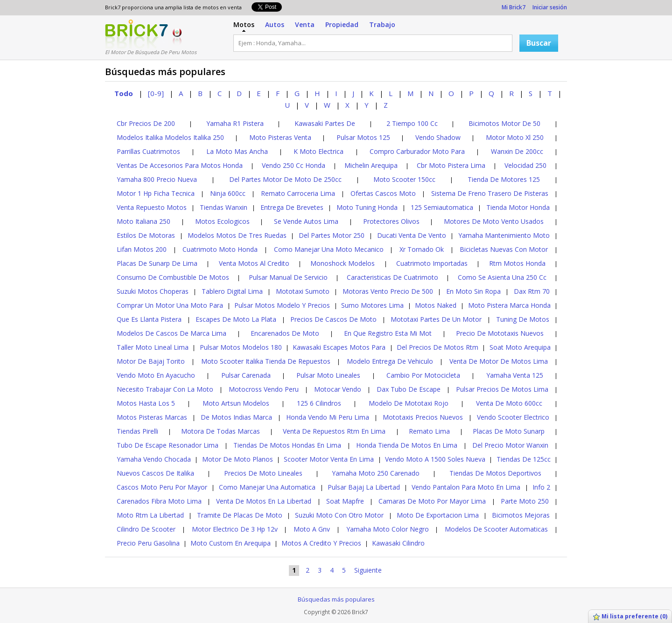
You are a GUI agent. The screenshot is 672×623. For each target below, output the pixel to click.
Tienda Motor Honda (518, 207)
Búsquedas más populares (336, 599)
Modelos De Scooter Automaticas (496, 529)
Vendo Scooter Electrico (513, 417)
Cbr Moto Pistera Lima (451, 165)
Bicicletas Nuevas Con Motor (504, 249)
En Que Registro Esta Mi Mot (388, 333)
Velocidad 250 (525, 165)
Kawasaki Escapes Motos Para (339, 347)
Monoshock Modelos (343, 263)
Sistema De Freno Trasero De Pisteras (490, 193)
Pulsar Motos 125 (363, 137)
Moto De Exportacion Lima (438, 515)
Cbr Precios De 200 (146, 123)
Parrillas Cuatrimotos (148, 151)
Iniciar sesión (550, 7)
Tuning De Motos (523, 319)
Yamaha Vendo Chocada (154, 459)
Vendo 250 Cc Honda (294, 165)
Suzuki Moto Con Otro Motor (339, 515)
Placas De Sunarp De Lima (157, 263)
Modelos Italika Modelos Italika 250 (170, 137)
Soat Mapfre (345, 501)
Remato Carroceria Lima (298, 193)
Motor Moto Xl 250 (515, 137)
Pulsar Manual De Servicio (288, 277)
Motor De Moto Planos (238, 459)
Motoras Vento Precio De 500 (388, 291)
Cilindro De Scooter (146, 529)
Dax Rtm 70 (532, 291)
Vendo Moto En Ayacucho (156, 375)
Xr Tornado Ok (422, 249)
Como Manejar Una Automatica (267, 487)
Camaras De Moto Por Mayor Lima (432, 501)
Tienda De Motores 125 (504, 179)
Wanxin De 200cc (517, 151)
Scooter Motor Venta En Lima (329, 459)
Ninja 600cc (228, 193)
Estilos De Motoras (146, 235)
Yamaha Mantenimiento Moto (504, 235)
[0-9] (156, 93)
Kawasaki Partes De (325, 123)
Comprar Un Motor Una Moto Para (170, 305)
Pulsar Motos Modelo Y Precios (282, 305)
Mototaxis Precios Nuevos (423, 417)
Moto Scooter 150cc (404, 179)
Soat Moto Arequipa (520, 347)
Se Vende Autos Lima (306, 221)
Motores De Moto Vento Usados (494, 221)
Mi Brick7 (514, 7)
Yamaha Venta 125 (515, 375)
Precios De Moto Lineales (263, 473)
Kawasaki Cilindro (398, 543)
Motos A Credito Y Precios (321, 543)
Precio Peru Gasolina (148, 543)
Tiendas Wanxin (224, 207)
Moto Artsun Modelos (236, 403)
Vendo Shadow (438, 137)
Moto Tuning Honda (367, 207)
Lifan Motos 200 (142, 249)
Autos (275, 24)
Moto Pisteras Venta (280, 137)
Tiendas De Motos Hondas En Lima (287, 445)
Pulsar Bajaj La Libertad (364, 487)
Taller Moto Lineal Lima (153, 347)
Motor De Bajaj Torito (151, 361)
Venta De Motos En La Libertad (264, 501)
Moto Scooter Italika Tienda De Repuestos (266, 361)
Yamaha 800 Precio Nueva (157, 179)
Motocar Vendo (338, 389)
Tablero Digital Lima (232, 291)
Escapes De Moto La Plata (236, 319)
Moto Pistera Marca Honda (509, 305)
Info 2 (541, 487)
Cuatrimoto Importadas (432, 263)
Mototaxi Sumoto (303, 291)
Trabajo (382, 24)
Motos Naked (436, 305)
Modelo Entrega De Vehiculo (390, 361)
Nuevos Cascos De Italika (155, 473)
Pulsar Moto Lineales (328, 375)
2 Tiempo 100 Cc (412, 123)
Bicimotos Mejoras (521, 515)
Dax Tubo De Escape (409, 389)
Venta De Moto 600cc (509, 403)
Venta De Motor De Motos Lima (499, 361)
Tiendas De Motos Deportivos (495, 473)
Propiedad (342, 24)
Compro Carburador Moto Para (417, 151)
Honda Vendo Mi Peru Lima (328, 417)
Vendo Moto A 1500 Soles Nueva (435, 459)
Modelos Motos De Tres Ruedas (237, 235)
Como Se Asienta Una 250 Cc (502, 277)
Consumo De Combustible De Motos (173, 277)
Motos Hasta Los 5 (146, 403)
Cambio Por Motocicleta (423, 375)
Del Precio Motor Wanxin (510, 445)
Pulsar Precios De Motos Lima (502, 389)
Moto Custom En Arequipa (231, 543)
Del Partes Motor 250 (332, 235)
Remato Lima (429, 431)
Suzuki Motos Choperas (153, 291)
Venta (305, 24)
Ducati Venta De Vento (412, 235)
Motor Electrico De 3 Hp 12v (235, 529)
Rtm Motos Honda (517, 263)
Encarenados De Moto (285, 333)
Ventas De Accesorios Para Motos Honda (180, 165)
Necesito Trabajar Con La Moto (165, 389)
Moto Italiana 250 (143, 221)
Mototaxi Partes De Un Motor (436, 319)
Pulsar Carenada (246, 375)
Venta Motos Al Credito (254, 263)
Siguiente (368, 570)
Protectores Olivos (391, 221)
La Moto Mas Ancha (237, 151)
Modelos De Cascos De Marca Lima (171, 333)
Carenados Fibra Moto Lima (159, 501)
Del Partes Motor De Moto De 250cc (285, 179)
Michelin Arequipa (371, 165)
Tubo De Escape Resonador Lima (168, 445)
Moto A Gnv (312, 529)
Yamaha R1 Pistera (235, 123)
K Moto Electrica (318, 151)
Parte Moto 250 (525, 501)
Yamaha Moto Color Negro (388, 529)
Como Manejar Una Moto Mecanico (329, 249)
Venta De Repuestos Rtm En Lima (334, 431)
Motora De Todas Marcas (220, 431)
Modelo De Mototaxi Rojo (409, 403)
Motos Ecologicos (222, 221)
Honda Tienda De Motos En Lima (407, 445)
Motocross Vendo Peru (264, 389)
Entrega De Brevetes (292, 207)
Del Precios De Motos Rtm (437, 347)
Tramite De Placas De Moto (240, 515)
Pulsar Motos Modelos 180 (241, 347)
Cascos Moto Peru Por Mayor (162, 487)
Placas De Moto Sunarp (509, 431)
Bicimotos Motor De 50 (504, 123)
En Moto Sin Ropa (473, 291)
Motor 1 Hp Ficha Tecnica (156, 193)
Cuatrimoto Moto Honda (220, 249)
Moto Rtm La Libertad (150, 515)
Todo (124, 93)
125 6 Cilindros (319, 403)
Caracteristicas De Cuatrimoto (392, 277)
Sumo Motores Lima (372, 305)
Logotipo (136, 34)
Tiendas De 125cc (524, 459)
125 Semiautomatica (442, 207)
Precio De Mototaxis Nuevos (500, 333)
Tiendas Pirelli (137, 431)
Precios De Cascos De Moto (333, 319)
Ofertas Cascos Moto (383, 193)
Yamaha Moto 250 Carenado (376, 473)
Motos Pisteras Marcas (152, 417)
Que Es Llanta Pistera (149, 319)
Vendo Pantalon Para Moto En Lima (466, 487)
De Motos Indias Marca (236, 417)
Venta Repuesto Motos (152, 207)
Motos (244, 24)
